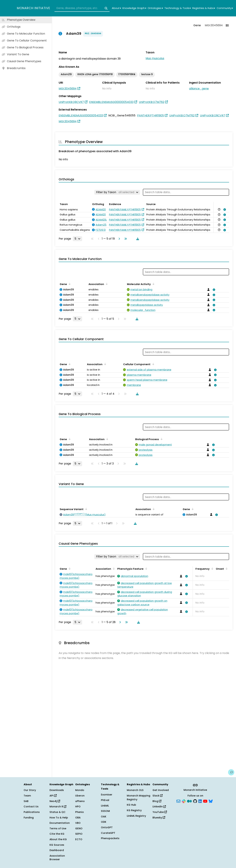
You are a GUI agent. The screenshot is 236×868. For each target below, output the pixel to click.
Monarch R (58, 807)
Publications (32, 812)
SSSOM (105, 811)
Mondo (80, 790)
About (116, 8)
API (53, 796)
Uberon (80, 796)
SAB (26, 801)
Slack (158, 796)
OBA (78, 818)
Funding (29, 818)
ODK (104, 822)
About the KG (58, 839)
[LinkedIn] (200, 801)
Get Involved (161, 790)
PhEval (105, 800)
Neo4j (55, 801)
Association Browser (57, 858)
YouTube (160, 812)
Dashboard (57, 850)
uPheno (80, 801)
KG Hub (131, 805)
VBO (78, 823)
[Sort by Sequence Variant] (86, 509)
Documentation (60, 823)
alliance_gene (199, 89)
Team (27, 796)
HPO (78, 807)
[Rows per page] (77, 239)
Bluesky (159, 818)
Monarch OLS (135, 790)
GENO (79, 828)
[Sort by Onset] (226, 568)
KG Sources (57, 845)
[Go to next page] (119, 239)
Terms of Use (58, 828)
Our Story (30, 790)
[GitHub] (195, 801)
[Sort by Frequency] (212, 568)
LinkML (105, 806)
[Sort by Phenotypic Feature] (146, 568)
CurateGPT (108, 833)
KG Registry (134, 810)
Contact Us (31, 807)
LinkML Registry (136, 816)
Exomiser (107, 795)
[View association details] (224, 210)
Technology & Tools (178, 8)
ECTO (79, 839)
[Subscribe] (178, 801)
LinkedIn (159, 807)
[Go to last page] (125, 239)
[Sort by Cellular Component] (153, 364)
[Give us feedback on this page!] (231, 772)
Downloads (57, 790)
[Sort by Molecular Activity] (153, 284)
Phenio (80, 812)
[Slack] (184, 801)
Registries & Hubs (204, 8)
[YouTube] (205, 801)
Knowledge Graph (134, 8)
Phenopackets (110, 838)
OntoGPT (107, 827)
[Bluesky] (211, 801)
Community (225, 8)
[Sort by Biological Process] (161, 439)
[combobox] (82, 8)
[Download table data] (137, 239)
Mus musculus (155, 58)
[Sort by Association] (106, 284)
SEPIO (79, 834)
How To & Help (59, 818)
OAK (104, 817)
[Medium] (189, 801)
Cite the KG (57, 834)
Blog (157, 801)
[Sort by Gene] (69, 284)
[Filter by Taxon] (117, 192)
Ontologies (155, 8)
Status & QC (58, 812)
